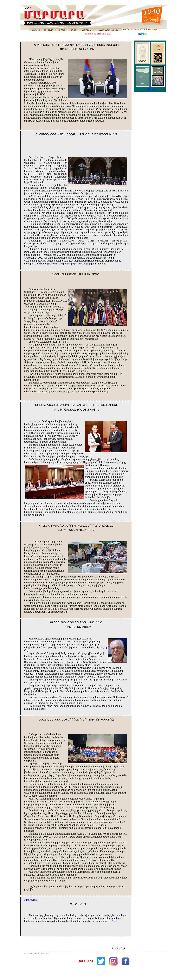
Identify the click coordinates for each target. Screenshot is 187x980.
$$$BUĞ (114, 921)
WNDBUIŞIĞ (32, 900)
